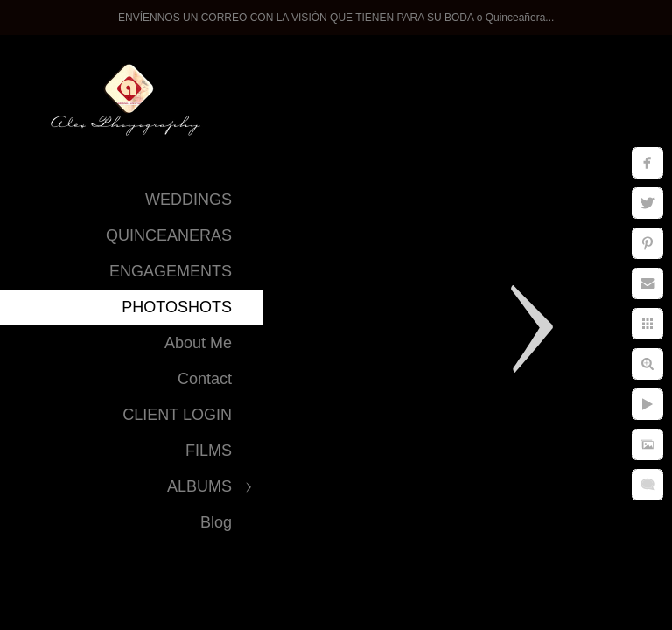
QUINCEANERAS (169, 235)
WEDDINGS (189, 199)
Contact (205, 379)
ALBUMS (199, 486)
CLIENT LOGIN (177, 415)
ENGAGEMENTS (171, 271)
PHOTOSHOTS (177, 307)
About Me (198, 343)
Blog (216, 522)
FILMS (209, 451)
